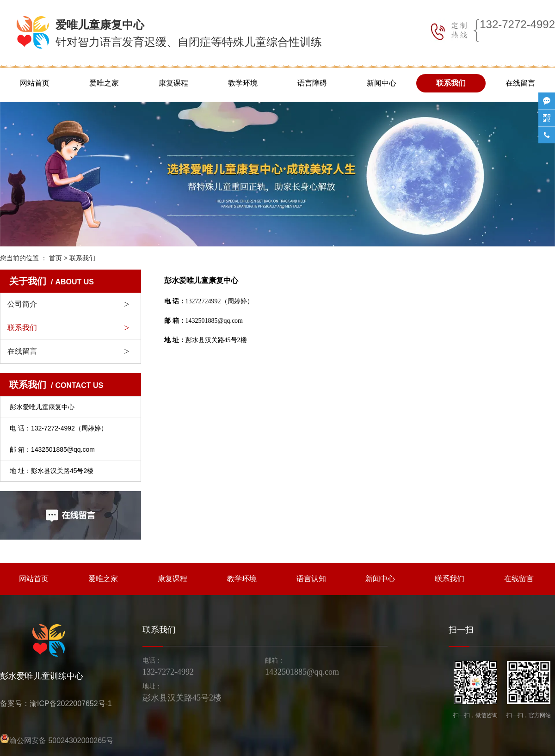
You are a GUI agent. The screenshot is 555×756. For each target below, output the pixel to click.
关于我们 (52, 281)
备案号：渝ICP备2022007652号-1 (56, 704)
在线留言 (520, 83)
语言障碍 (312, 83)
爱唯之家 (104, 83)
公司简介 (22, 304)
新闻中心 (382, 83)
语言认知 (311, 579)
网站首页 (35, 83)
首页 (55, 258)
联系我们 (451, 83)
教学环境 (243, 83)
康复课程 (173, 83)
